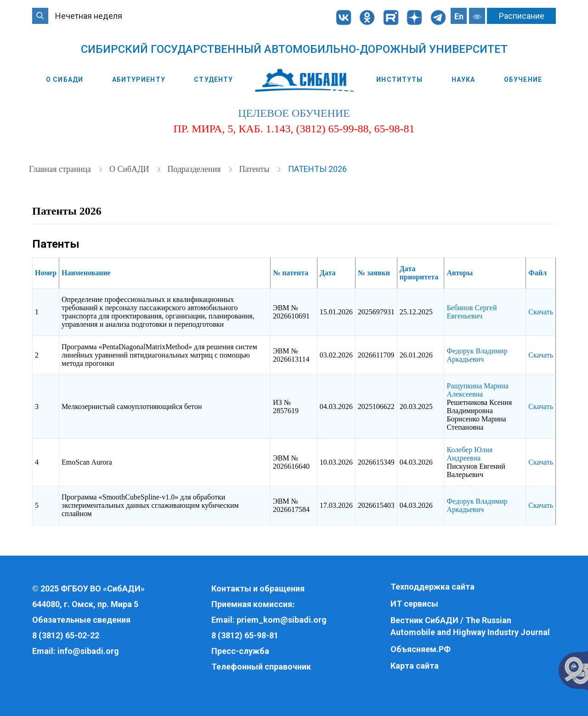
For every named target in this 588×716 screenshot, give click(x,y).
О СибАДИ (65, 80)
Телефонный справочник (261, 667)
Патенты (255, 169)
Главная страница (61, 169)
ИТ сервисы (414, 604)
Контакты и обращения (258, 588)
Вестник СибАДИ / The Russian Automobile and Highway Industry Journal (470, 626)
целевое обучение (294, 113)
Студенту (213, 80)
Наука (464, 80)
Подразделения (195, 169)
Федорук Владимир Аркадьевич (477, 355)
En (459, 16)
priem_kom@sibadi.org (282, 620)
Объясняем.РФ (421, 649)
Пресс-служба (240, 651)
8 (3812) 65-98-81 (245, 635)
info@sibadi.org (88, 651)
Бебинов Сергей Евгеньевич (472, 312)
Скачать (541, 312)
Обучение (523, 80)
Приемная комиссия (252, 604)
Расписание (522, 16)
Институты (399, 80)
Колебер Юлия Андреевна (469, 454)
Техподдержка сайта (433, 587)
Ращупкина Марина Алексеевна (477, 390)
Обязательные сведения (81, 620)
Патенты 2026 (317, 169)
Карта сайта (415, 666)
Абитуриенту (139, 80)
